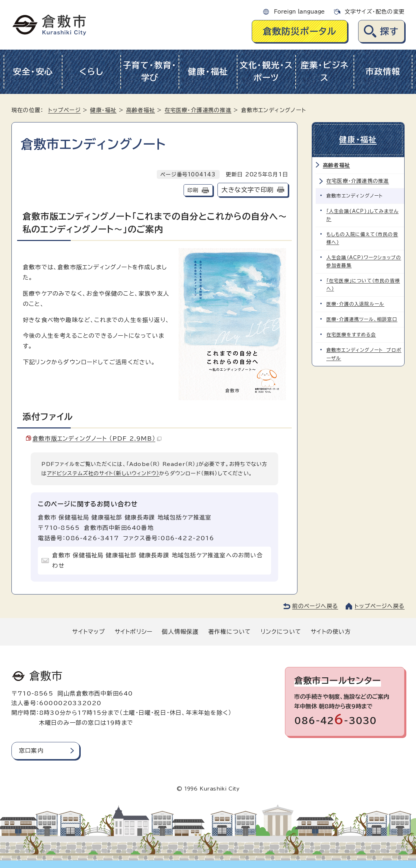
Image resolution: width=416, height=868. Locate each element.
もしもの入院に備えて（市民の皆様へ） (362, 238)
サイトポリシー (134, 632)
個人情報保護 (180, 632)
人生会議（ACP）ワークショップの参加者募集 (364, 262)
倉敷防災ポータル (300, 31)
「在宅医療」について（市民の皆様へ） (363, 285)
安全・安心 (33, 72)
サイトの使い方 (331, 632)
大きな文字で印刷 (247, 190)
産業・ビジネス (325, 71)
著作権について (230, 632)
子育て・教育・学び (150, 71)
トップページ (64, 110)
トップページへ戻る (380, 606)
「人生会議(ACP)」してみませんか (362, 215)
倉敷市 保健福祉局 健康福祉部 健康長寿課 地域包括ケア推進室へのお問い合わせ (157, 560)
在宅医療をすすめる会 (351, 335)
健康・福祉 (208, 72)
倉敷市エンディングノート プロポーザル (364, 354)
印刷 (193, 190)
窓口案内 (31, 751)
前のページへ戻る (315, 606)
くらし (91, 72)
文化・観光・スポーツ (266, 71)
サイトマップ (89, 632)
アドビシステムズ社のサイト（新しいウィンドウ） (103, 473)
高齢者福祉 (141, 110)
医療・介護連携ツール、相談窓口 (362, 319)
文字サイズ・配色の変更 (375, 12)
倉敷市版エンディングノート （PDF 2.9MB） (97, 438)
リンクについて (281, 632)
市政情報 (383, 72)
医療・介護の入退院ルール (355, 304)
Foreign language (299, 12)
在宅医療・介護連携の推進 (198, 110)
